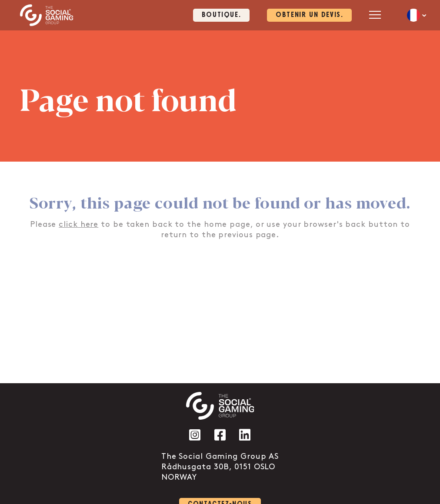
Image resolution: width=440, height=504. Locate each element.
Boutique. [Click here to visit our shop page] (221, 15)
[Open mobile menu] (375, 15)
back (355, 224)
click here (78, 224)
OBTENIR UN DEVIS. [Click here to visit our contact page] (309, 15)
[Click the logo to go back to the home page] (47, 15)
